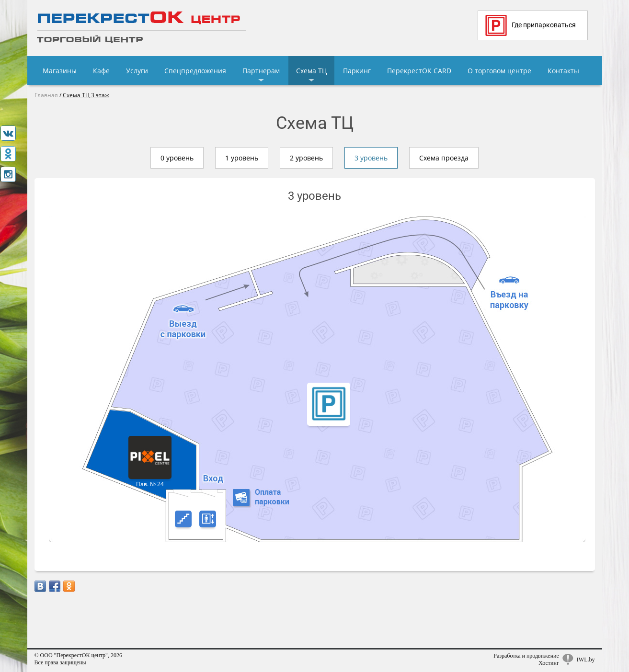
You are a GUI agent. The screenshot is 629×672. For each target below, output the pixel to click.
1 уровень (242, 158)
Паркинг (357, 71)
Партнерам (261, 71)
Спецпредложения (195, 71)
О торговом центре (499, 71)
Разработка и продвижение (526, 656)
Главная (46, 95)
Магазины (60, 71)
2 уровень (306, 158)
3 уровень (371, 158)
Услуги (137, 71)
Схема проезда (444, 158)
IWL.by (586, 660)
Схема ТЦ (311, 71)
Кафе (101, 71)
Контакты (563, 71)
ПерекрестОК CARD (419, 71)
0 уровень (177, 158)
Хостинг (549, 663)
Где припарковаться (531, 25)
